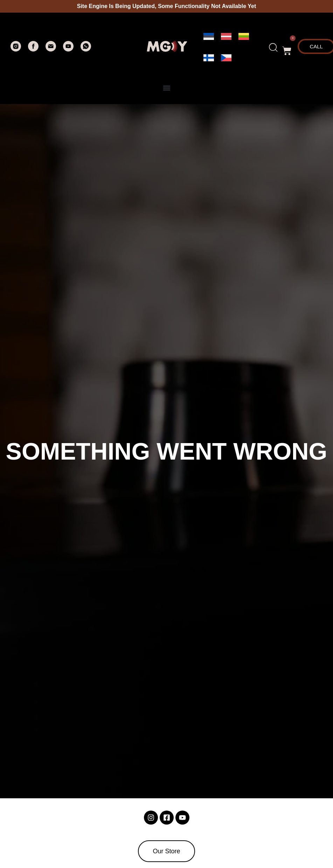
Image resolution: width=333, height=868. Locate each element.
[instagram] (16, 50)
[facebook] (33, 50)
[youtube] (68, 50)
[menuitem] (209, 37)
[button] (287, 47)
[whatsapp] (86, 50)
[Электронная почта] (51, 50)
